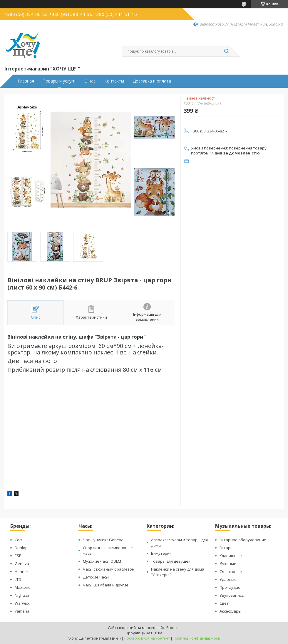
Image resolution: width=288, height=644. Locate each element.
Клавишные (231, 556)
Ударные (228, 579)
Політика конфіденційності (197, 638)
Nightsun (23, 595)
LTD (18, 579)
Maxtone (23, 587)
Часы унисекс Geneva (103, 540)
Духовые (228, 564)
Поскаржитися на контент (147, 638)
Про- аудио (230, 587)
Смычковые (231, 571)
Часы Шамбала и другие (106, 585)
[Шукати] (226, 51)
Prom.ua (173, 628)
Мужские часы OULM (102, 561)
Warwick (22, 603)
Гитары (226, 548)
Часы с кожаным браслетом (109, 569)
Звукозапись (232, 595)
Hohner (21, 571)
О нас (90, 81)
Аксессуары (230, 611)
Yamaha (22, 611)
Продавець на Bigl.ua (144, 633)
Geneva (22, 564)
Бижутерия (161, 553)
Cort (18, 540)
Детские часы (96, 577)
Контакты (114, 81)
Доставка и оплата (152, 81)
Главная (26, 81)
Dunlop (21, 548)
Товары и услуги (59, 81)
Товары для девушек (171, 561)
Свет (224, 603)
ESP (18, 556)
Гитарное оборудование (243, 540)
